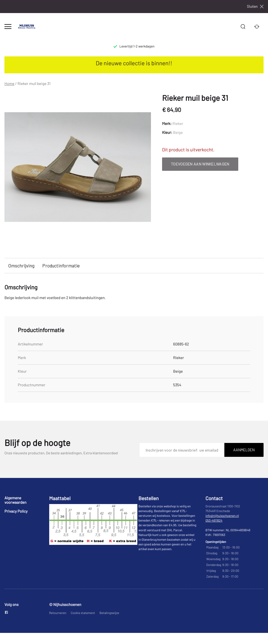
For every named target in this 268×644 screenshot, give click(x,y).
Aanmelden (244, 450)
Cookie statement (83, 613)
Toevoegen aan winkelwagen (200, 164)
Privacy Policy (16, 511)
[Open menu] (8, 27)
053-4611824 (214, 521)
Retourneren (58, 613)
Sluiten (255, 7)
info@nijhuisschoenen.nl (222, 516)
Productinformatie (61, 265)
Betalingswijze (109, 613)
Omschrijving (21, 265)
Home (9, 84)
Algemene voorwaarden (15, 500)
